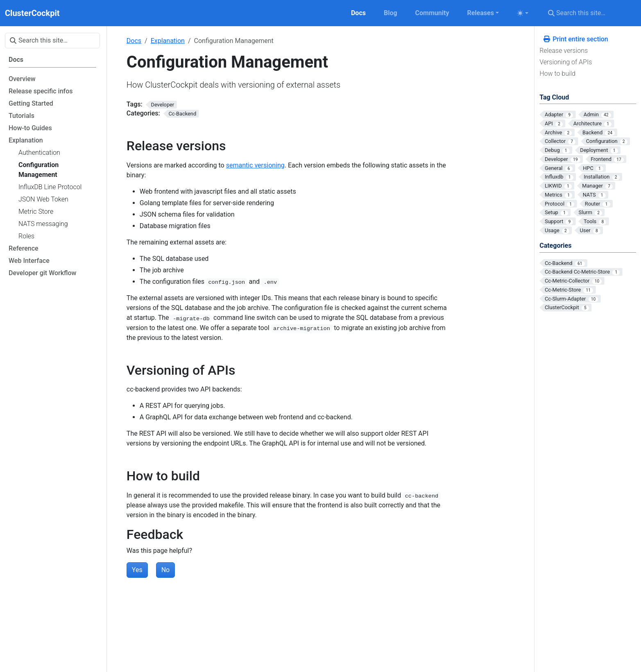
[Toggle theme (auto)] (523, 13)
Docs (134, 41)
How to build (557, 74)
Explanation (168, 41)
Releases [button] (480, 13)
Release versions (564, 51)
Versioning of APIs (566, 62)
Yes (137, 570)
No (166, 570)
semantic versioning (255, 165)
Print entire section (575, 39)
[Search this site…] (590, 13)
